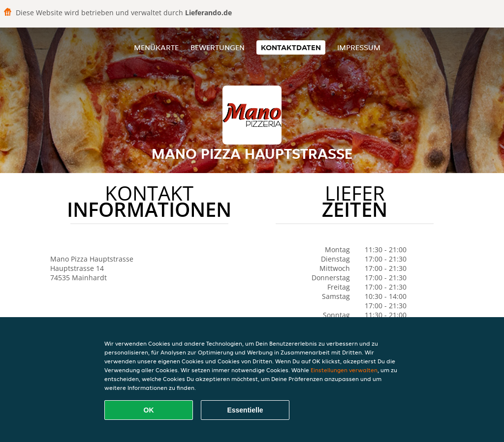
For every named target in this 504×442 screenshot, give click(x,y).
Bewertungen (218, 47)
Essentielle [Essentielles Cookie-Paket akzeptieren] (245, 410)
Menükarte (156, 47)
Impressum (359, 47)
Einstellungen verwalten (344, 370)
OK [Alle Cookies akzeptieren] (149, 410)
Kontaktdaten (291, 47)
